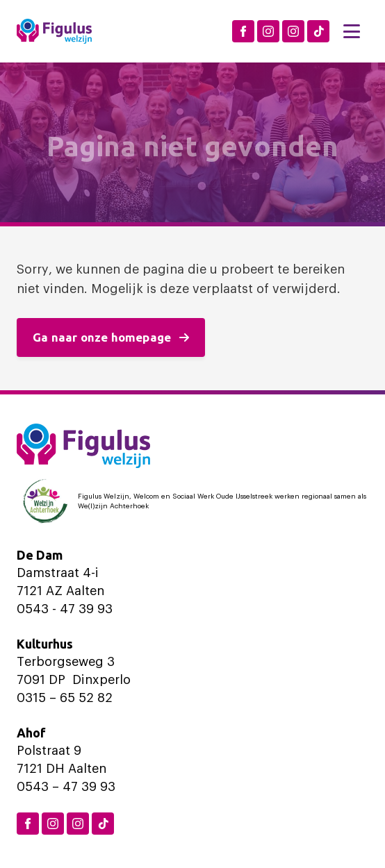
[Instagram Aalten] (293, 31)
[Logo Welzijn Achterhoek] (192, 501)
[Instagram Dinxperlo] (268, 31)
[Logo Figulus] (54, 31)
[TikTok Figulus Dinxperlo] (318, 31)
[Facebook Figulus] (243, 31)
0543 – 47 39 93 (66, 787)
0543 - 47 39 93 (65, 609)
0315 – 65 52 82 (65, 698)
